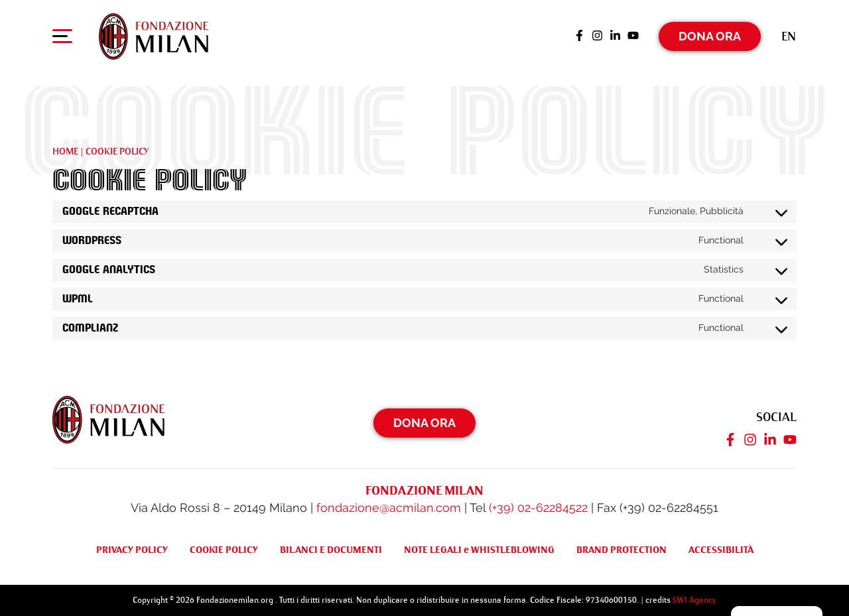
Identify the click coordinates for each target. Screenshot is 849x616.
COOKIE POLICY (224, 550)
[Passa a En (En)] (789, 36)
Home (65, 151)
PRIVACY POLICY (132, 550)
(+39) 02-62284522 (538, 508)
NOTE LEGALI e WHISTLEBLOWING (479, 550)
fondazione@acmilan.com (389, 508)
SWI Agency (694, 599)
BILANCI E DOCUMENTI (331, 550)
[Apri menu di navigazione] (62, 39)
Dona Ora (710, 36)
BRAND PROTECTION (621, 550)
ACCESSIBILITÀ (721, 550)
